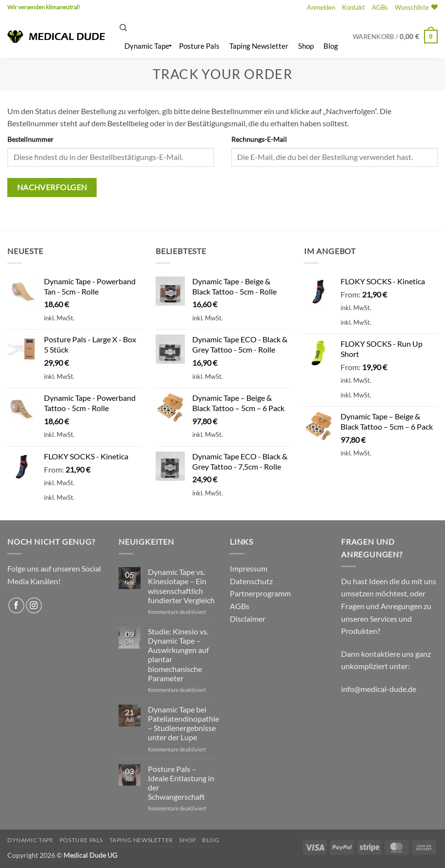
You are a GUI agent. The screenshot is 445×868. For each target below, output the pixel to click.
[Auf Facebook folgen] (16, 605)
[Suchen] (123, 28)
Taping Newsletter (141, 840)
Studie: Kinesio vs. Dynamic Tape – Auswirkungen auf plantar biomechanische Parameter (178, 655)
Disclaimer (248, 619)
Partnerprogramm (260, 593)
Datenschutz (251, 581)
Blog (211, 840)
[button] (321, 7)
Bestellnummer (30, 139)
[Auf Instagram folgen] (34, 605)
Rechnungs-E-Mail (259, 139)
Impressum (249, 568)
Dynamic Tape (30, 840)
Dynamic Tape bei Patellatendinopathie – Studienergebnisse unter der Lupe (183, 723)
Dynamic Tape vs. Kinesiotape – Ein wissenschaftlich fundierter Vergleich (181, 586)
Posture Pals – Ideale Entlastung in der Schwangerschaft (181, 783)
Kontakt (354, 7)
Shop (187, 840)
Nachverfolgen (52, 187)
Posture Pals (81, 840)
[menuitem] (147, 46)
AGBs (380, 7)
